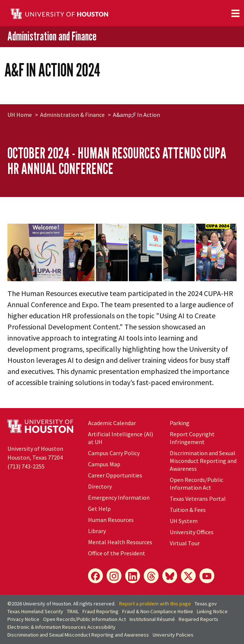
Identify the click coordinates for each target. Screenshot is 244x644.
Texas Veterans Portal (198, 499)
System (184, 521)
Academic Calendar (112, 423)
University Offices (192, 532)
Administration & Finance (72, 115)
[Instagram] (114, 576)
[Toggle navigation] (235, 13)
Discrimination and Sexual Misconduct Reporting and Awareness (203, 461)
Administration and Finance (52, 36)
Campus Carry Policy (114, 453)
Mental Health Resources (120, 542)
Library (97, 531)
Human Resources (111, 520)
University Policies (173, 635)
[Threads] (151, 576)
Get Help (99, 509)
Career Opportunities (115, 475)
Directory (100, 486)
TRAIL (73, 611)
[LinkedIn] (133, 576)
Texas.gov (206, 604)
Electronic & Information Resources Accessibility (61, 627)
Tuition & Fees (188, 510)
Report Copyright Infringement (192, 438)
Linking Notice (212, 611)
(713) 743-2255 (26, 466)
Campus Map (104, 464)
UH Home (20, 115)
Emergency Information (119, 497)
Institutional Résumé (152, 619)
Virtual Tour (185, 543)
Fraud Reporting (100, 611)
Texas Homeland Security (35, 611)
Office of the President (117, 553)
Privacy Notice (23, 619)
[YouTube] (207, 576)
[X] (188, 576)
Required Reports (199, 619)
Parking (180, 423)
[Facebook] (95, 576)
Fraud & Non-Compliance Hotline (158, 611)
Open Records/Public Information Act (196, 484)
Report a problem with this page (155, 604)
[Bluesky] (170, 576)
